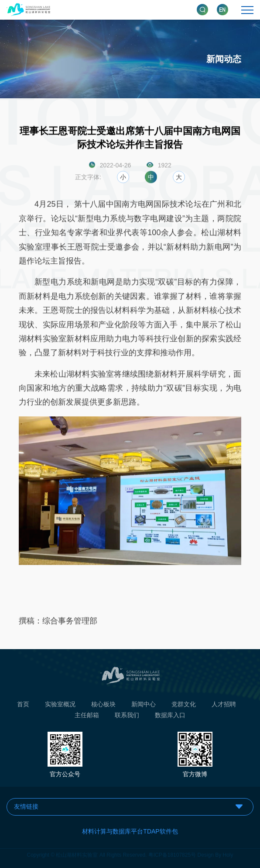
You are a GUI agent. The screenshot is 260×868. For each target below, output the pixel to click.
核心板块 (103, 705)
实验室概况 (60, 705)
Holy (228, 854)
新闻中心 (144, 705)
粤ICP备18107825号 (172, 854)
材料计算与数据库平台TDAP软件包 (130, 831)
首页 (23, 705)
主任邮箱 (87, 716)
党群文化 (184, 705)
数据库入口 (170, 716)
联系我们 (127, 716)
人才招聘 (224, 705)
